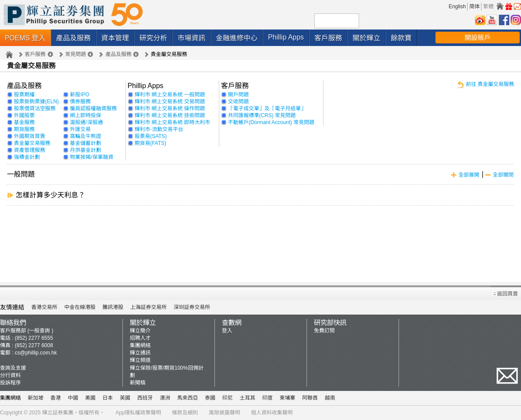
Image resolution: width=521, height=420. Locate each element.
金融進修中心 (237, 38)
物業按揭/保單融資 (91, 157)
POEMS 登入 (25, 38)
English (457, 7)
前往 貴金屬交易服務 (490, 84)
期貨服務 (24, 129)
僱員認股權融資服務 (93, 108)
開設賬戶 (478, 38)
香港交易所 (44, 307)
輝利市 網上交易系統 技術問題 (170, 115)
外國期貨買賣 (30, 136)
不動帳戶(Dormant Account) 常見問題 (271, 122)
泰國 (210, 398)
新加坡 (36, 398)
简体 (475, 7)
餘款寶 (401, 38)
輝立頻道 (140, 360)
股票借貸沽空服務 (35, 108)
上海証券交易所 (148, 307)
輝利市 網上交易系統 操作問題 (170, 108)
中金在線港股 (80, 307)
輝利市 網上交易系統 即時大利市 (173, 122)
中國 (73, 398)
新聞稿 (138, 383)
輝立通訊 (140, 353)
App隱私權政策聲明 (138, 413)
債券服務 (80, 102)
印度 (267, 398)
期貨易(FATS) (150, 143)
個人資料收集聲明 (272, 413)
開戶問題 (238, 95)
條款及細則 (185, 413)
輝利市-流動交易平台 (159, 129)
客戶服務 (328, 38)
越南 (330, 398)
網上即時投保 (86, 115)
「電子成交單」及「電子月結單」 (267, 108)
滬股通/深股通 (86, 122)
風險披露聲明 (224, 413)
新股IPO (80, 95)
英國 (125, 398)
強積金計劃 (27, 157)
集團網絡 (140, 345)
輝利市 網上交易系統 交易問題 (170, 102)
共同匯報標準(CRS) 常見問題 (262, 115)
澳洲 (165, 398)
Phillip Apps (286, 37)
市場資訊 (191, 38)
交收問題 (238, 102)
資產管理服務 (30, 150)
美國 (90, 398)
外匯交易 (80, 129)
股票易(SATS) (151, 136)
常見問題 (76, 54)
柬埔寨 (287, 398)
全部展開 (469, 175)
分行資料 (10, 375)
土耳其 (247, 398)
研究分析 (153, 38)
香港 (56, 398)
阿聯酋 (310, 398)
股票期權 (24, 95)
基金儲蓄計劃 (86, 143)
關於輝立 (366, 38)
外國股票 (24, 115)
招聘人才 (140, 338)
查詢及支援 (13, 368)
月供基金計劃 (86, 150)
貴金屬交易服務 (32, 143)
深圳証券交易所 (192, 307)
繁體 (488, 7)
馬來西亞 (188, 398)
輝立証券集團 (58, 413)
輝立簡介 (140, 331)
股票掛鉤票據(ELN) (36, 102)
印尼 (228, 398)
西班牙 (145, 398)
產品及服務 (73, 38)
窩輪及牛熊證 (86, 136)
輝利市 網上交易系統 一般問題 (170, 95)
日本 (108, 398)
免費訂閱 (324, 331)
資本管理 (115, 38)
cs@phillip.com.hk (36, 353)
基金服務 (24, 122)
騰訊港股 (113, 307)
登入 (227, 331)
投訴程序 (10, 383)
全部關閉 (503, 175)
